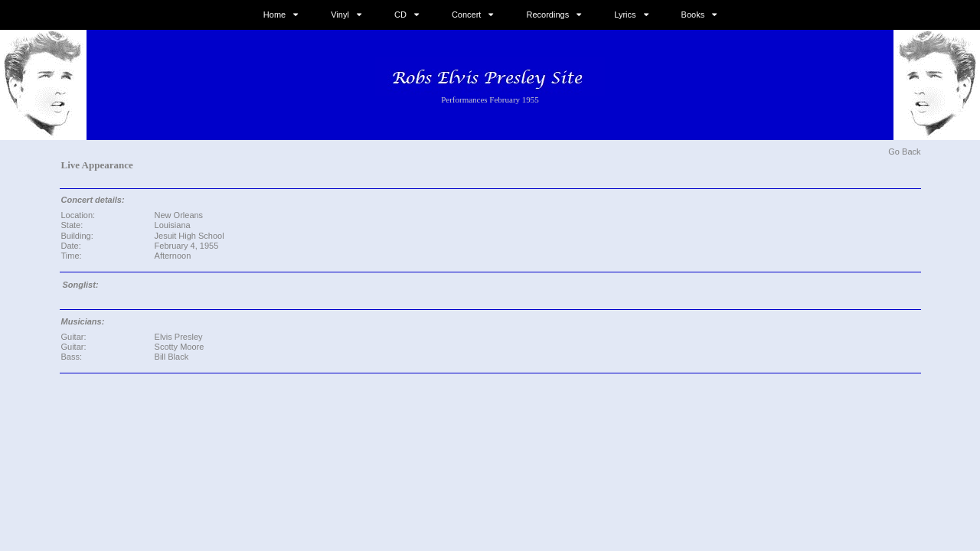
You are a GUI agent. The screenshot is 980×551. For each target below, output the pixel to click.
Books (693, 15)
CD (400, 15)
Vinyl (340, 15)
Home (274, 15)
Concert (467, 15)
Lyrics (625, 15)
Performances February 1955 (490, 99)
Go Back (904, 152)
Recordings (548, 15)
